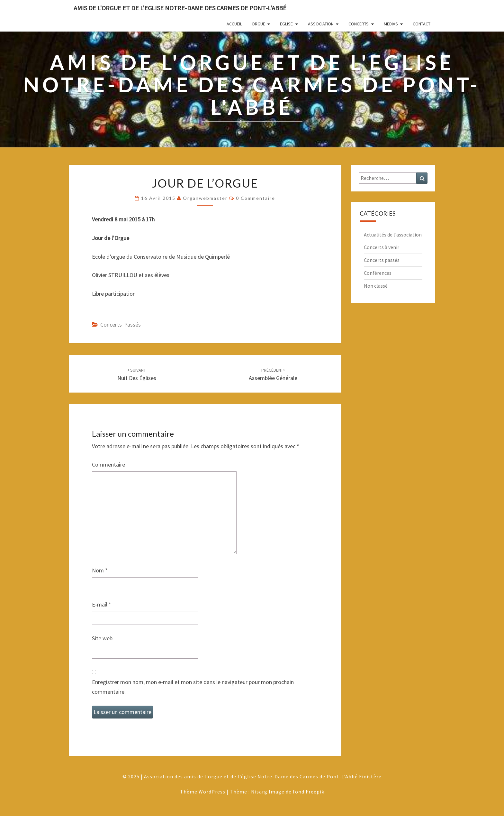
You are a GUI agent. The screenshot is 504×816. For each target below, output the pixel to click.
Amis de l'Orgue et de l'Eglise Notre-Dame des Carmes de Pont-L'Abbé (180, 8)
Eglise (286, 24)
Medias (391, 24)
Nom (100, 570)
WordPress (212, 792)
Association (321, 24)
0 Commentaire (256, 198)
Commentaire (108, 464)
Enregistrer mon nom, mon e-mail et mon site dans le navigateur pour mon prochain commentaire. (193, 687)
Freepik (315, 792)
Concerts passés (121, 325)
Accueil (234, 24)
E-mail (102, 604)
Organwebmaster (205, 198)
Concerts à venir (382, 247)
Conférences (378, 273)
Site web (102, 638)
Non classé (376, 286)
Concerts (359, 24)
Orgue (258, 24)
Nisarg (259, 792)
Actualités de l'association (393, 235)
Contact (422, 24)
